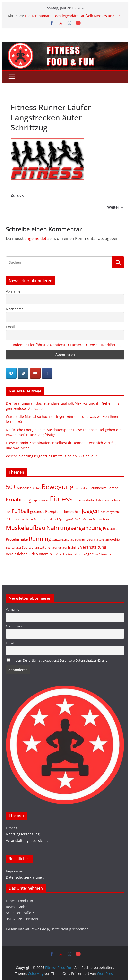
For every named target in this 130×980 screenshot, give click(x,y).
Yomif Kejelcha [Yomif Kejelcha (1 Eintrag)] (102, 554)
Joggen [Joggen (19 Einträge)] (91, 511)
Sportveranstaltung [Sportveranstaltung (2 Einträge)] (36, 547)
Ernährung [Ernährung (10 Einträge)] (19, 500)
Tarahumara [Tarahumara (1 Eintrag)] (59, 548)
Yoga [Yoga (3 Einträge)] (87, 554)
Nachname (15, 309)
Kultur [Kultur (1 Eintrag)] (10, 519)
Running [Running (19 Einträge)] (40, 538)
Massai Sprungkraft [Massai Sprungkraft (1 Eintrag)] (62, 519)
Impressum (15, 871)
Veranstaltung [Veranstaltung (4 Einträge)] (93, 547)
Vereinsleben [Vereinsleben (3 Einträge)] (17, 554)
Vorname (13, 291)
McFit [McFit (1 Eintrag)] (78, 519)
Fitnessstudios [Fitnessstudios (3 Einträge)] (108, 500)
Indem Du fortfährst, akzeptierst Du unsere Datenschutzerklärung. (67, 345)
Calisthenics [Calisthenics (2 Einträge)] (98, 488)
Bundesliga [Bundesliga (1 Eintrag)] (82, 488)
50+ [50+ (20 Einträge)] (11, 487)
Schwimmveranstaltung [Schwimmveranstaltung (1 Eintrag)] (90, 540)
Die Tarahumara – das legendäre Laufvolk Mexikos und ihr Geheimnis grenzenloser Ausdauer (73, 18)
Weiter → (116, 207)
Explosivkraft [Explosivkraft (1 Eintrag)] (41, 500)
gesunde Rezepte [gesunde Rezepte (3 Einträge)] (44, 511)
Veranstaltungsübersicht (26, 840)
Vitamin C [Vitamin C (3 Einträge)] (47, 554)
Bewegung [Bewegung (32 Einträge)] (58, 486)
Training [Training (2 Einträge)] (73, 547)
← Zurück (15, 195)
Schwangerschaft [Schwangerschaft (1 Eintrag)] (63, 540)
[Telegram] (11, 373)
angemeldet (35, 238)
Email (10, 327)
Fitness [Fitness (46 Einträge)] (61, 499)
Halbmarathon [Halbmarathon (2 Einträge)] (70, 512)
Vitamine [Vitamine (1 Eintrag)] (61, 554)
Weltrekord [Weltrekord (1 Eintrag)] (75, 554)
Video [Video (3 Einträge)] (33, 554)
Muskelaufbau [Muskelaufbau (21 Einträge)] (26, 528)
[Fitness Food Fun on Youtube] (35, 373)
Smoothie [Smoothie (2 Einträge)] (113, 539)
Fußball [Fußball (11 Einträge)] (20, 511)
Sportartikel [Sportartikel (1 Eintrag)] (13, 548)
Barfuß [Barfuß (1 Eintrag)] (36, 488)
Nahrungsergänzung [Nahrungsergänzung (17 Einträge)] (74, 528)
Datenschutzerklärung (24, 877)
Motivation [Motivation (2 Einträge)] (101, 519)
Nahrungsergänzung (23, 834)
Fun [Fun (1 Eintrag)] (8, 512)
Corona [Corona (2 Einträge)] (113, 488)
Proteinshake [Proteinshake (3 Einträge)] (17, 539)
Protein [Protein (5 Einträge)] (110, 528)
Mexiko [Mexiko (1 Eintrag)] (87, 519)
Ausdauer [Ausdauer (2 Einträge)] (24, 488)
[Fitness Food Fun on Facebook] (47, 373)
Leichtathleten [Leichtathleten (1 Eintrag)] (24, 519)
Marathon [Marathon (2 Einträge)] (41, 519)
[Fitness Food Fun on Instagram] (23, 373)
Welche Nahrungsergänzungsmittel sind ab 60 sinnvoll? (51, 456)
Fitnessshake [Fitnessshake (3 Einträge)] (84, 500)
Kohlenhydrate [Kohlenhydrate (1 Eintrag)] (110, 512)
